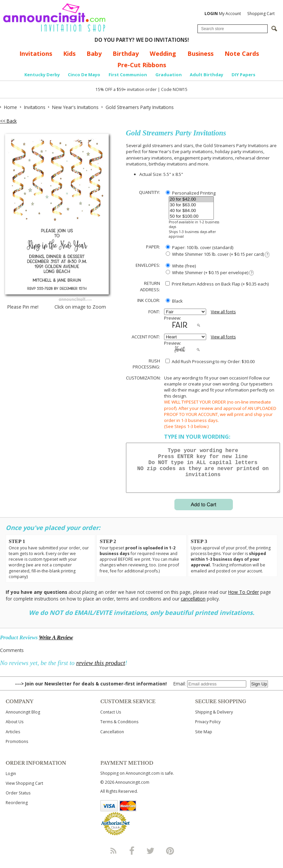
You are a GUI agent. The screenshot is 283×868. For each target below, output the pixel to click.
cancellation (193, 607)
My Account (223, 14)
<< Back (8, 121)
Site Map (204, 740)
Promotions (17, 749)
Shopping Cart (261, 14)
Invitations (36, 53)
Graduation (169, 75)
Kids (69, 53)
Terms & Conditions (119, 730)
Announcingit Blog (23, 720)
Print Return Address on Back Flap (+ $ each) (217, 284)
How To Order (244, 600)
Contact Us (111, 720)
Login (11, 782)
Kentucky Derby (42, 75)
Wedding (163, 53)
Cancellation (112, 740)
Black (174, 301)
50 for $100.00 (191, 216)
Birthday (126, 53)
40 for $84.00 (191, 211)
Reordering (17, 811)
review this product (101, 671)
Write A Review (56, 645)
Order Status (18, 801)
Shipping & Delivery (214, 720)
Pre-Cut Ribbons (142, 65)
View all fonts (223, 312)
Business (200, 53)
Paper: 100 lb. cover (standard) (199, 247)
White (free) (181, 266)
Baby (94, 53)
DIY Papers (243, 75)
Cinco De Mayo (84, 75)
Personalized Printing (191, 193)
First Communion (128, 75)
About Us (15, 730)
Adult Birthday (206, 75)
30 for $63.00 (191, 205)
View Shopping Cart (24, 791)
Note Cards (242, 53)
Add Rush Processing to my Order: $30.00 (210, 361)
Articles (13, 740)
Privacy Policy (208, 730)
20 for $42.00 (191, 199)
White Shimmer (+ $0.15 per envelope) (210, 273)
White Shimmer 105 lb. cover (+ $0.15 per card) (218, 254)
